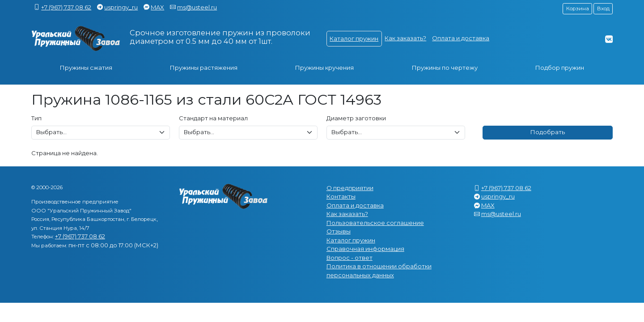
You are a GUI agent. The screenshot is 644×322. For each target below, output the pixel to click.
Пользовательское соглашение (375, 223)
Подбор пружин (560, 68)
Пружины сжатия (86, 68)
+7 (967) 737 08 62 (66, 7)
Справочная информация (365, 249)
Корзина (578, 8)
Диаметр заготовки (356, 118)
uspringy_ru (121, 7)
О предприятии (350, 188)
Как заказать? (405, 38)
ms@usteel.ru (197, 7)
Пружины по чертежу (445, 68)
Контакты (341, 196)
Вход (603, 8)
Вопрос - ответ (350, 258)
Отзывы (339, 231)
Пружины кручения (324, 68)
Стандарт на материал (213, 118)
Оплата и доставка (461, 38)
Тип (36, 118)
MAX (157, 7)
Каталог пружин (354, 38)
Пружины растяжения (204, 68)
